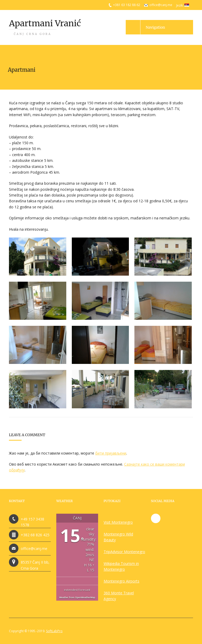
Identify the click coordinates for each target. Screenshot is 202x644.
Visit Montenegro (118, 522)
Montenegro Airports (122, 581)
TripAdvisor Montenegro (124, 552)
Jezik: (183, 5)
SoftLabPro (54, 631)
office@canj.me (161, 5)
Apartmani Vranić (45, 27)
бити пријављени (111, 453)
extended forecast (77, 590)
